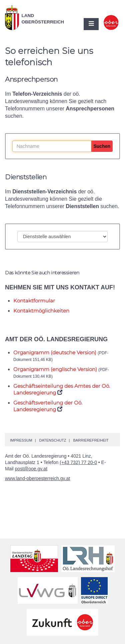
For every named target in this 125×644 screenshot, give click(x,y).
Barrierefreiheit (91, 440)
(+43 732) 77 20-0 (78, 462)
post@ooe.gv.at (31, 469)
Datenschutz (52, 440)
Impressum (21, 440)
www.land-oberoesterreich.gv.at (37, 478)
